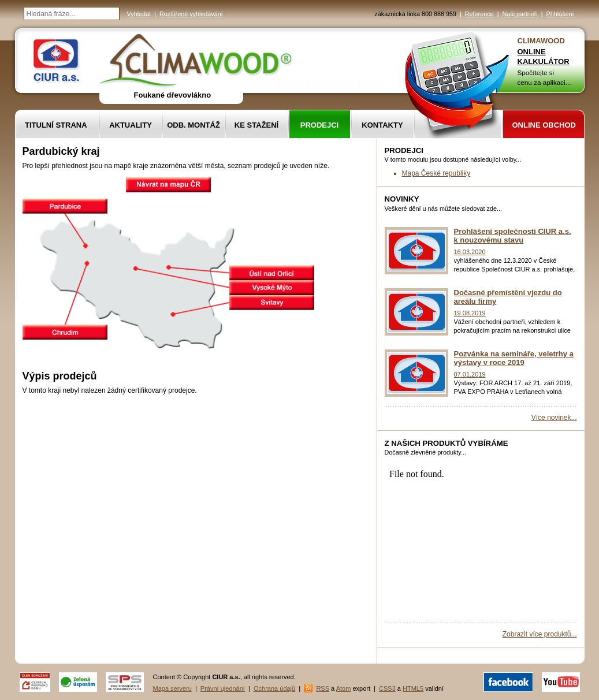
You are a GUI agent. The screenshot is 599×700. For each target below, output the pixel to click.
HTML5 (413, 688)
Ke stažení (256, 125)
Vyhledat (139, 14)
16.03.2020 (470, 252)
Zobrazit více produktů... (540, 634)
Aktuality (131, 125)
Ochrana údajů (274, 688)
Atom (344, 688)
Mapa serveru (172, 688)
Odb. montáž (194, 125)
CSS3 (387, 688)
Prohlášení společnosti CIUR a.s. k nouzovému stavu (513, 236)
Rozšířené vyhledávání (191, 14)
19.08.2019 (470, 313)
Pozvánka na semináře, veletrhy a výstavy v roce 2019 (514, 358)
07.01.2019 (470, 374)
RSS (323, 688)
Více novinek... (554, 418)
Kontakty (382, 125)
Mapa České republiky (436, 173)
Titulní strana (56, 125)
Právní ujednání (223, 688)
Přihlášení (560, 14)
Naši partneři (520, 14)
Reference (479, 14)
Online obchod (544, 125)
